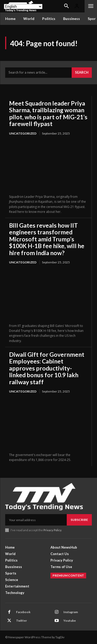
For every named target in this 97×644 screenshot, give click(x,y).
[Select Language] (23, 6)
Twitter (21, 621)
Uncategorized (23, 133)
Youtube (70, 621)
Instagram (71, 612)
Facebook (23, 612)
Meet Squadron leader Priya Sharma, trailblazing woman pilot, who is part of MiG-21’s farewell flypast (48, 113)
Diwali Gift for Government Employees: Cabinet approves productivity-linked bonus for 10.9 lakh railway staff (47, 368)
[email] (36, 520)
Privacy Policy (52, 530)
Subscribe (79, 520)
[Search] (82, 73)
